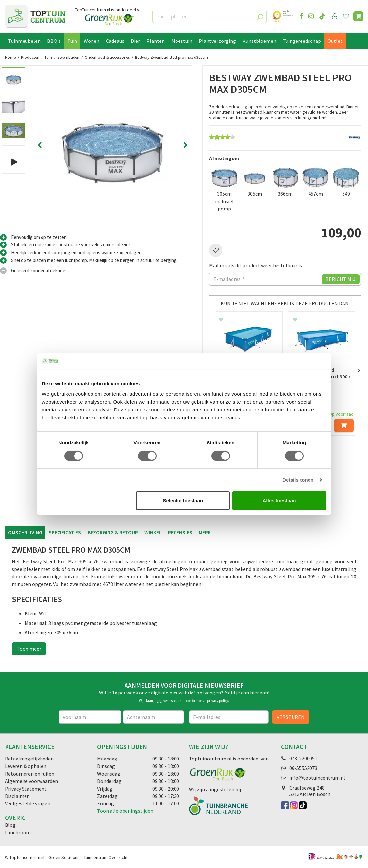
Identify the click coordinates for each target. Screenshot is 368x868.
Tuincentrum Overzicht (106, 857)
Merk (205, 532)
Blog (10, 825)
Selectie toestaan (183, 501)
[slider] (222, 137)
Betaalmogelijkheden (29, 759)
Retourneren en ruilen (30, 774)
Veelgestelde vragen (28, 803)
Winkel (153, 532)
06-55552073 (303, 768)
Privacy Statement (26, 789)
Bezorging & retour (113, 532)
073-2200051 (303, 758)
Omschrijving (25, 532)
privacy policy (217, 701)
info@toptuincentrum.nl (317, 778)
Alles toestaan (279, 501)
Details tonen (298, 480)
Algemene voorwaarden (31, 781)
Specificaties (65, 532)
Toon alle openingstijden (125, 811)
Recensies (180, 532)
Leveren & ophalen (26, 766)
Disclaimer (17, 796)
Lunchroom (18, 832)
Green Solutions (64, 857)
